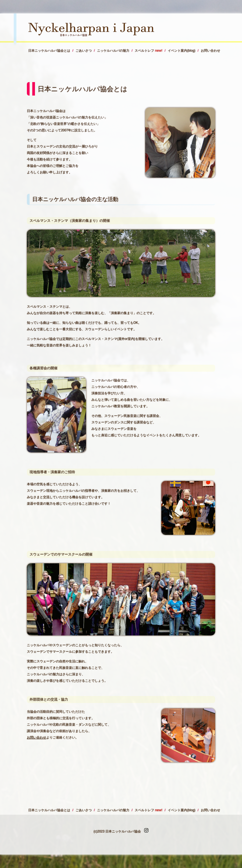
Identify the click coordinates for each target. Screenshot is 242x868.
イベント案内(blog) (182, 51)
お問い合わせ (37, 737)
